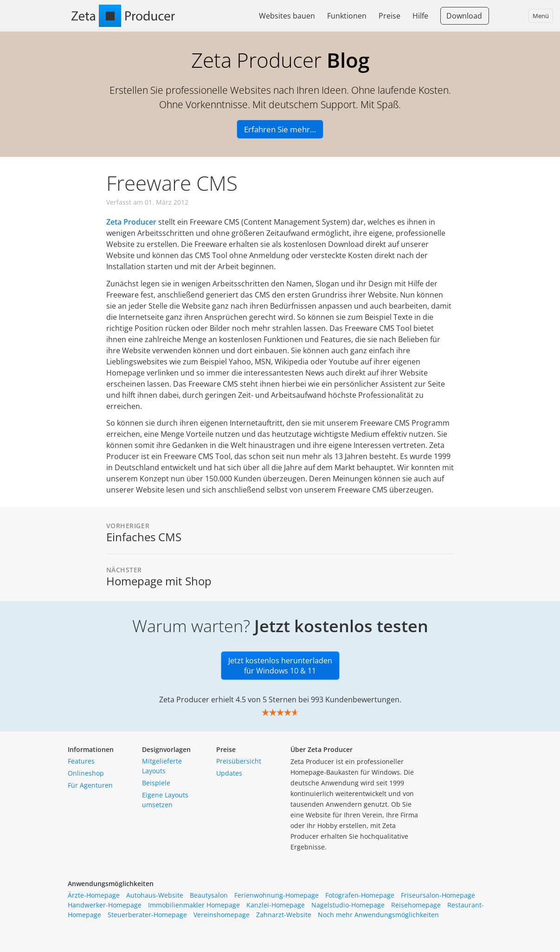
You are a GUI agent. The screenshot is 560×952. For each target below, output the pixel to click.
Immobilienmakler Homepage (194, 905)
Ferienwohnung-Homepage (277, 895)
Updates (229, 773)
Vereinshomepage (222, 915)
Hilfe (420, 16)
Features (81, 761)
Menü (541, 16)
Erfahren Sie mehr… (280, 129)
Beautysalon (209, 895)
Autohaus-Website (155, 895)
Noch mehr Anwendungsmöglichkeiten (378, 915)
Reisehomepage (416, 905)
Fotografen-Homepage (360, 895)
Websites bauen (287, 16)
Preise (389, 16)
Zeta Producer (131, 222)
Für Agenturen (90, 785)
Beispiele (156, 783)
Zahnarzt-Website (284, 915)
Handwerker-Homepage (105, 905)
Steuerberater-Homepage (147, 915)
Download (464, 16)
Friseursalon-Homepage (438, 895)
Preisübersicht (239, 761)
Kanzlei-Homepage (276, 905)
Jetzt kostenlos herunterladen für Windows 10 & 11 (280, 666)
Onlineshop (86, 773)
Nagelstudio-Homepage (348, 905)
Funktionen (347, 16)
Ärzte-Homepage (94, 895)
